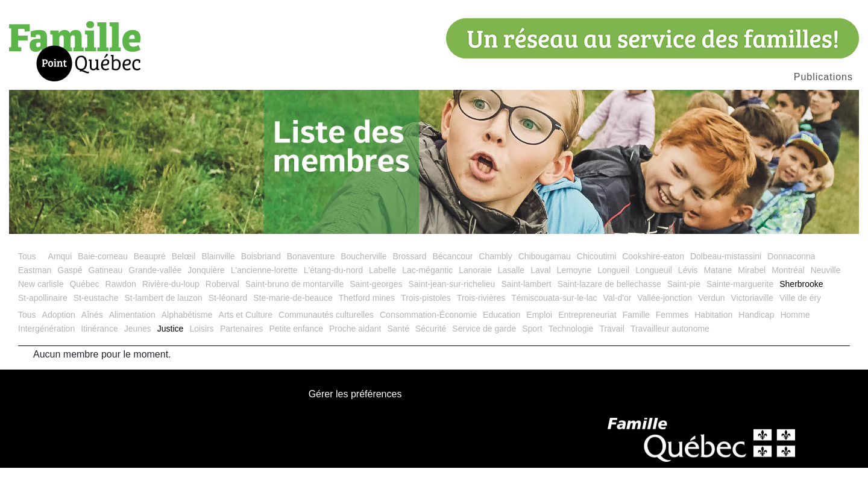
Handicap (756, 348)
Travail (612, 362)
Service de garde (484, 362)
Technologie (571, 362)
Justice (171, 362)
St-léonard (228, 331)
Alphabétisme (187, 348)
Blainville (218, 289)
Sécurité (431, 362)
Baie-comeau (103, 289)
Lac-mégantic (427, 303)
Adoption (59, 348)
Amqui (60, 289)
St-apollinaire (43, 331)
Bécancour (452, 289)
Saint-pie (684, 317)
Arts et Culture (246, 348)
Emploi (539, 348)
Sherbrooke (801, 317)
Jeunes (138, 362)
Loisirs (201, 362)
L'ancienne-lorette (264, 303)
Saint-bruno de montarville (294, 317)
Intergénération (46, 362)
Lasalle (511, 303)
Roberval (222, 317)
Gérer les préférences (355, 428)
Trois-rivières (481, 331)
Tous (27, 289)
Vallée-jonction (665, 331)
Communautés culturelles (326, 348)
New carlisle (41, 317)
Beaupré (150, 289)
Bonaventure (311, 289)
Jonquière (206, 303)
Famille (636, 348)
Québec (84, 317)
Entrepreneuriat (587, 348)
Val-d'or (618, 331)
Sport (532, 362)
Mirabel (752, 303)
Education (502, 348)
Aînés (92, 348)
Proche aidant (355, 362)
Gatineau (106, 303)
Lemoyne (574, 303)
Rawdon (121, 317)
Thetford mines (367, 331)
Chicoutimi (596, 289)
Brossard (409, 289)
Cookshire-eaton (653, 289)
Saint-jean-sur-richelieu (451, 317)
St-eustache (96, 331)
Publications (823, 77)
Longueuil (654, 303)
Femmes (672, 348)
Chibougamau (545, 289)
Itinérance (99, 362)
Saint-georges (376, 317)
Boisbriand (261, 289)
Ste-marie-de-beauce (293, 331)
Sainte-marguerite (740, 317)
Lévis (688, 303)
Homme (795, 348)
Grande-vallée (155, 303)
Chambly (495, 289)
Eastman (35, 303)
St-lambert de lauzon (163, 331)
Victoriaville (753, 331)
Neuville (826, 303)
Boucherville (363, 289)
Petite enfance (296, 362)
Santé (398, 362)
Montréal (788, 303)
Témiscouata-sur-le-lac (554, 331)
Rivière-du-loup (171, 317)
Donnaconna (791, 289)
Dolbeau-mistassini (726, 289)
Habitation (713, 348)
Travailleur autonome (670, 362)
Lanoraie (475, 303)
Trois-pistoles (426, 331)
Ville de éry (800, 331)
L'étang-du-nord (333, 303)
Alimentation (132, 348)
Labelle (382, 303)
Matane (718, 303)
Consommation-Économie (428, 348)
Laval (540, 303)
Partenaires (242, 362)
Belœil (184, 289)
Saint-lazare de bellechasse (609, 317)
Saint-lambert (526, 317)
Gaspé (70, 303)
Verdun (711, 331)
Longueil (613, 303)
